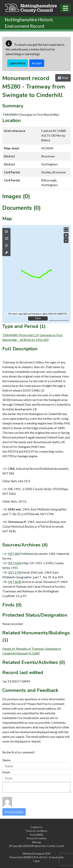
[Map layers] (6, 232)
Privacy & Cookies (36, 838)
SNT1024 (15, 563)
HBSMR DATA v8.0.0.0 (36, 857)
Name (6, 760)
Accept (37, 63)
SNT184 (14, 554)
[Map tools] (6, 253)
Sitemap (36, 842)
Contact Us (36, 827)
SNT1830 (15, 582)
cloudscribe (57, 857)
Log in (37, 861)
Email (6, 772)
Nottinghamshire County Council (46, 846)
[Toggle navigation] (65, 8)
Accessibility (37, 835)
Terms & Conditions (36, 831)
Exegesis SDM (43, 854)
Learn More (18, 63)
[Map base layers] (6, 239)
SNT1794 (15, 572)
